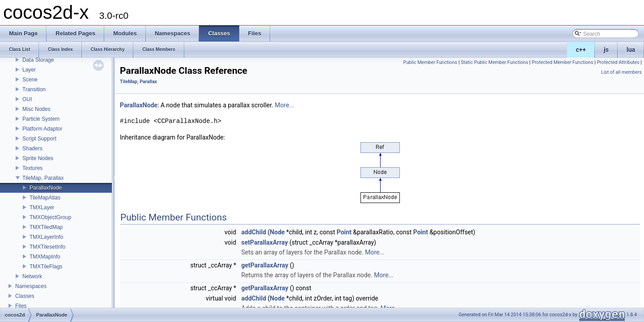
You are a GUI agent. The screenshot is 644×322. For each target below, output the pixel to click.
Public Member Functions (430, 62)
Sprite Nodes (38, 158)
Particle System (41, 119)
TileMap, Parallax (43, 178)
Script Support (39, 139)
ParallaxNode (46, 188)
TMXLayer (42, 208)
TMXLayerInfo (46, 237)
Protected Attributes (618, 62)
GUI (27, 99)
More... (284, 105)
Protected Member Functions (563, 62)
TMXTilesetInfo (47, 247)
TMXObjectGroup (50, 217)
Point (344, 232)
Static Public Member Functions (494, 62)
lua (631, 50)
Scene (30, 80)
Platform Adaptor (42, 129)
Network (32, 276)
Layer (29, 70)
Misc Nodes (36, 109)
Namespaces (31, 286)
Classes (25, 296)
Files (21, 306)
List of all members (621, 72)
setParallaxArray (265, 242)
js (606, 50)
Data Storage (38, 60)
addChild (254, 232)
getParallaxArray (265, 265)
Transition (34, 89)
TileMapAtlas (45, 198)
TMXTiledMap (46, 227)
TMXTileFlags (46, 267)
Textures (32, 168)
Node (277, 232)
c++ (581, 50)
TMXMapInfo (45, 257)
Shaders (32, 148)
